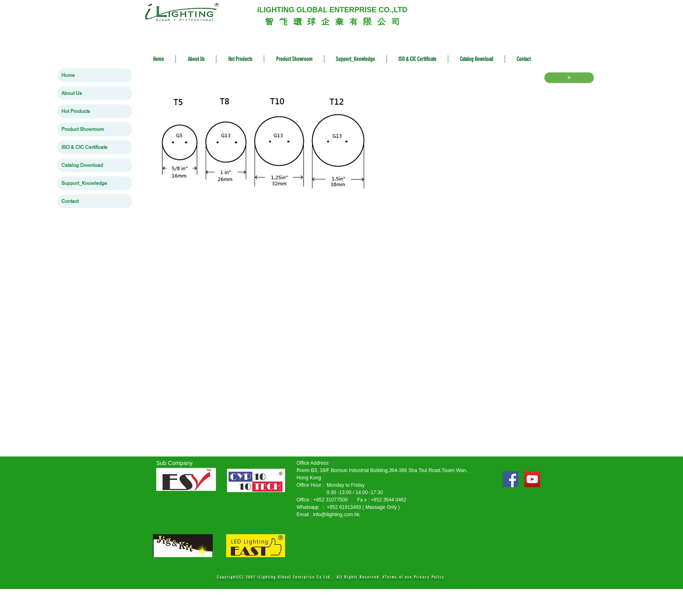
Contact (70, 201)
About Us (72, 93)
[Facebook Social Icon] (511, 479)
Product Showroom (83, 129)
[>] (569, 78)
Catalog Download (82, 165)
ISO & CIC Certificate (84, 147)
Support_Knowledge (84, 183)
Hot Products (76, 111)
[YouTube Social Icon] (532, 479)
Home (68, 75)
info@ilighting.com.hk (336, 515)
